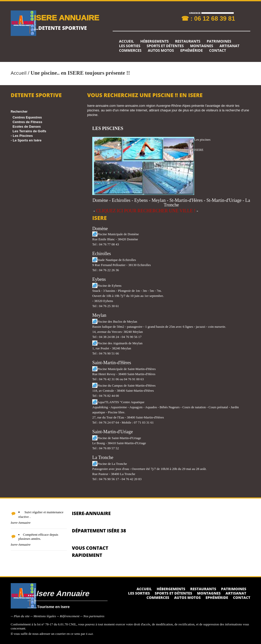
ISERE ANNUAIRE (67, 17)
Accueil (126, 41)
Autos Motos (161, 50)
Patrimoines (219, 41)
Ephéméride (191, 50)
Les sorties (130, 46)
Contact (218, 50)
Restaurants (188, 41)
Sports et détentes (165, 46)
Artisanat (229, 46)
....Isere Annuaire (58, 593)
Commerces (130, 50)
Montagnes (202, 46)
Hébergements (154, 41)
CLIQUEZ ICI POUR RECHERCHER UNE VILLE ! (146, 211)
